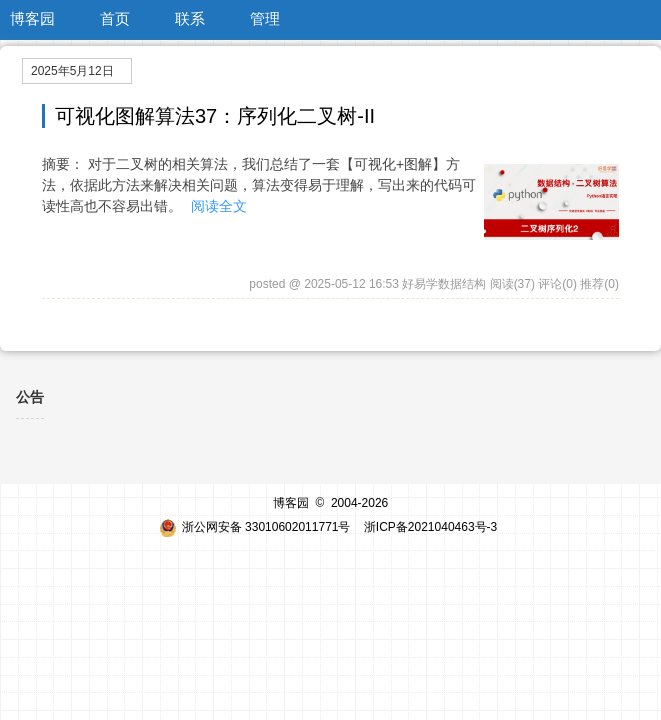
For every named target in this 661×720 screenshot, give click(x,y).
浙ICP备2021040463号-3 (430, 527)
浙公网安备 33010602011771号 (255, 527)
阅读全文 (219, 206)
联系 (190, 18)
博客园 (32, 18)
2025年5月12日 (72, 71)
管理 (265, 18)
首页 (115, 18)
